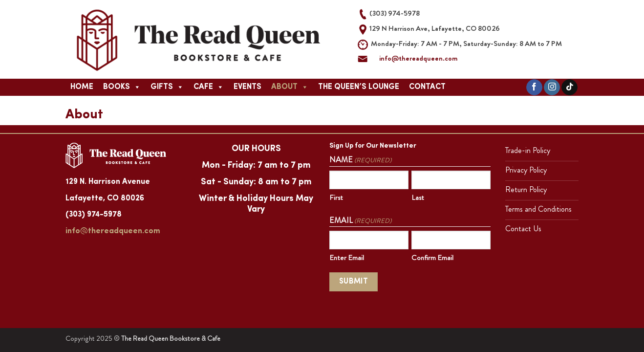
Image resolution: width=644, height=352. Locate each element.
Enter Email (347, 258)
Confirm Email (432, 258)
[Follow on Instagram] (552, 88)
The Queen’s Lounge (359, 87)
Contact (427, 87)
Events (247, 87)
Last (418, 198)
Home (82, 87)
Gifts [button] (167, 87)
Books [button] (122, 87)
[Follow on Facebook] (534, 88)
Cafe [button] (209, 87)
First (336, 198)
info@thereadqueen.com (418, 58)
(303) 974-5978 (94, 215)
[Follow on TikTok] (569, 88)
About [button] (290, 87)
